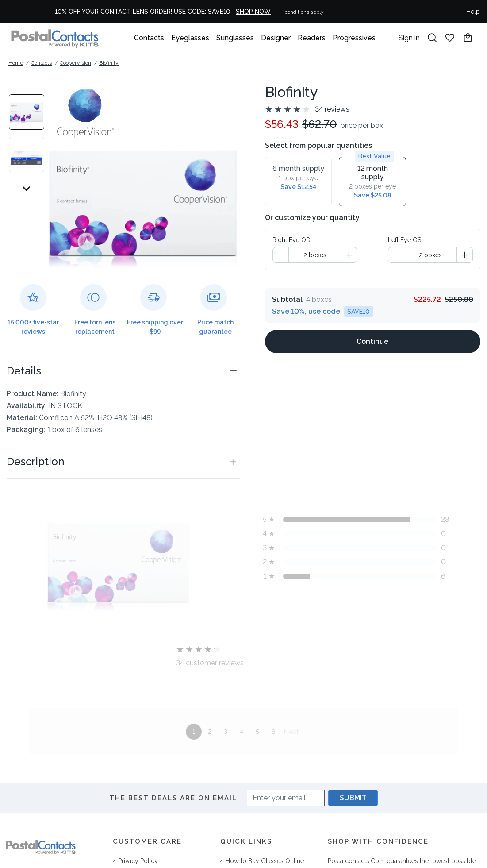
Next (291, 732)
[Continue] (373, 327)
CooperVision (75, 63)
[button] (123, 371)
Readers (312, 38)
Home (16, 63)
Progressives (354, 38)
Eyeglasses (190, 38)
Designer (276, 38)
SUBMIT (353, 798)
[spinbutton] (315, 241)
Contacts (149, 38)
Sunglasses (235, 38)
